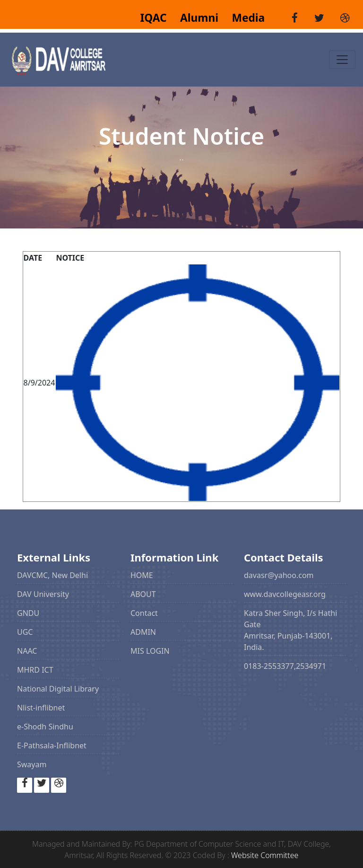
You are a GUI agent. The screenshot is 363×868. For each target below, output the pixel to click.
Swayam (32, 764)
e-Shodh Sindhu (45, 727)
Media (243, 18)
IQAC (155, 18)
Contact (144, 613)
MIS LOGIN (150, 651)
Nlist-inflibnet (41, 708)
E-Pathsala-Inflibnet (52, 745)
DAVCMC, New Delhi (52, 575)
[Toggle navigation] (342, 60)
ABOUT (143, 594)
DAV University (43, 594)
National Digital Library (58, 689)
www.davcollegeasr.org (285, 594)
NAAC (27, 651)
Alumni (195, 18)
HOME (142, 575)
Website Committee (265, 855)
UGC (25, 632)
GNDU (28, 613)
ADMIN (143, 632)
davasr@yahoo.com (279, 575)
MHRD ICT (35, 670)
